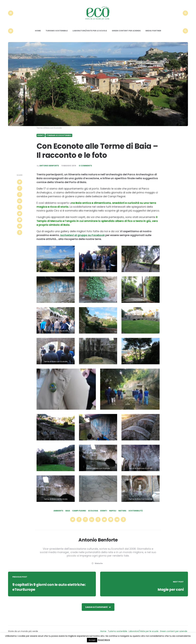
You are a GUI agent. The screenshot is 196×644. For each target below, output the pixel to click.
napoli (113, 513)
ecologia (93, 513)
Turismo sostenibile (57, 33)
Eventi (41, 138)
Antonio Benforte (49, 168)
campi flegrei (79, 513)
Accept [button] (92, 640)
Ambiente (58, 513)
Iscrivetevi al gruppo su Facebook (82, 238)
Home (38, 33)
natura (122, 513)
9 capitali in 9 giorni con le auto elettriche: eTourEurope (51, 590)
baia (68, 513)
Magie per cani (170, 592)
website (97, 566)
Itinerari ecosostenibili (59, 138)
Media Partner (153, 33)
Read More (104, 640)
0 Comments (85, 168)
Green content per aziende (126, 33)
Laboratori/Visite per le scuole (90, 33)
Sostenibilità (136, 513)
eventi (104, 513)
